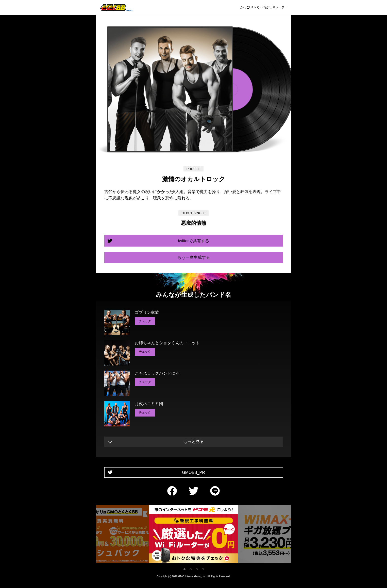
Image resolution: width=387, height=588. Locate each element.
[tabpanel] (194, 535)
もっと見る (194, 442)
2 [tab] (191, 569)
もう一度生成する (194, 257)
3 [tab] (197, 569)
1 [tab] (184, 569)
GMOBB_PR (194, 472)
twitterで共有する (194, 241)
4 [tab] (203, 569)
